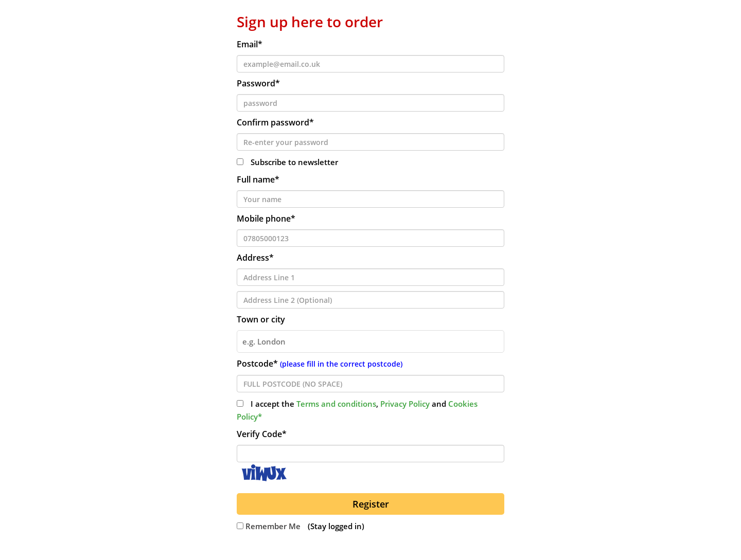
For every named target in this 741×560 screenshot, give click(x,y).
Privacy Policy (405, 404)
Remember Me (269, 526)
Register (371, 504)
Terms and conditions (336, 404)
